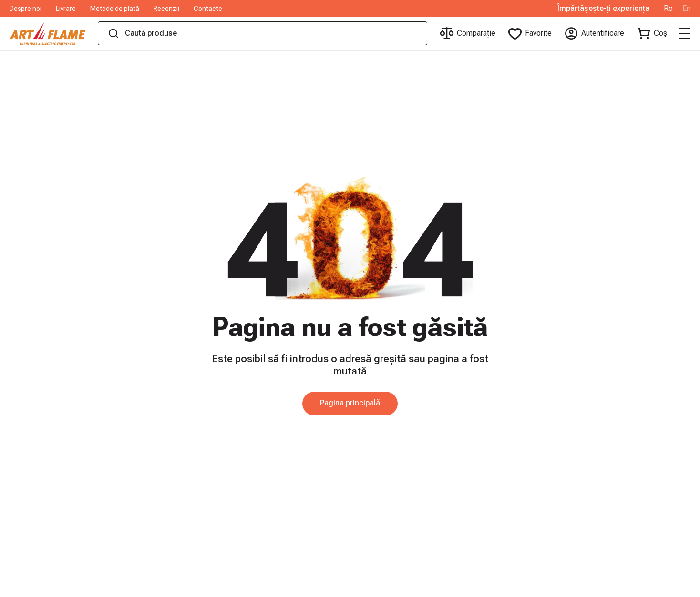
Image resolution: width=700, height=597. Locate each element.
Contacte (208, 9)
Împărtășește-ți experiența (603, 9)
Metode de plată (115, 9)
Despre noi (26, 9)
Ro (668, 9)
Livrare (66, 9)
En (686, 9)
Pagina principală (350, 403)
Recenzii (166, 9)
